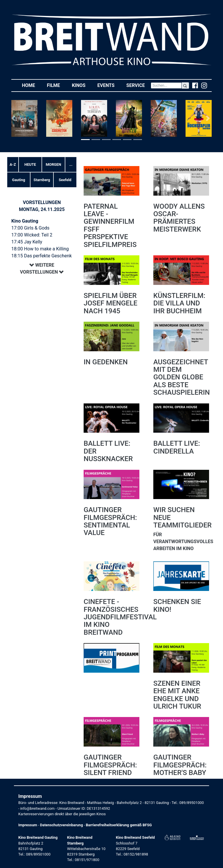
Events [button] (109, 85)
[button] (14, 118)
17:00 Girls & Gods (30, 228)
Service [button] (139, 85)
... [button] (71, 164)
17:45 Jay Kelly (27, 242)
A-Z (13, 164)
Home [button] (31, 85)
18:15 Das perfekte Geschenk (42, 256)
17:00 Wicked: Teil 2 (32, 235)
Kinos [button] (81, 85)
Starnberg (42, 180)
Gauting (19, 180)
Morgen (53, 164)
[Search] (166, 85)
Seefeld (65, 180)
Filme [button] (56, 85)
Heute (30, 164)
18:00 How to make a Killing (40, 249)
